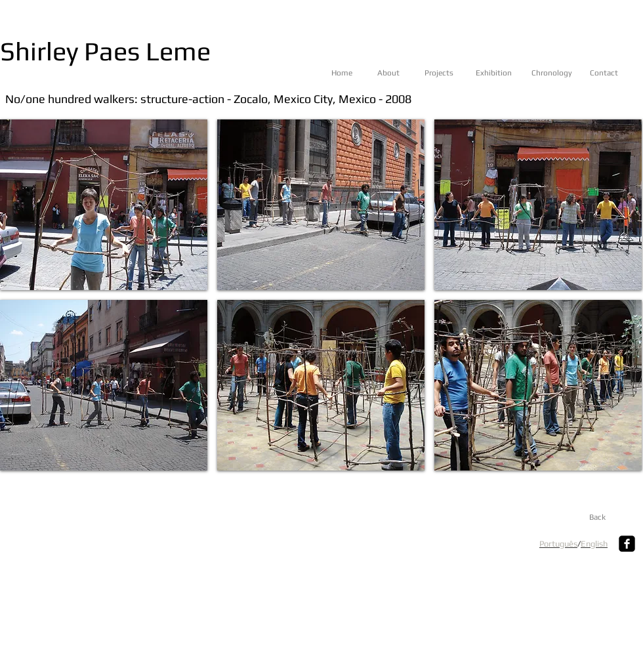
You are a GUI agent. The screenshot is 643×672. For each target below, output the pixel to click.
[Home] (358, 73)
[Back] (597, 517)
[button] (104, 205)
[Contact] (616, 73)
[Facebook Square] (627, 544)
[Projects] (451, 73)
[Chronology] (558, 73)
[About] (404, 73)
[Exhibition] (502, 73)
